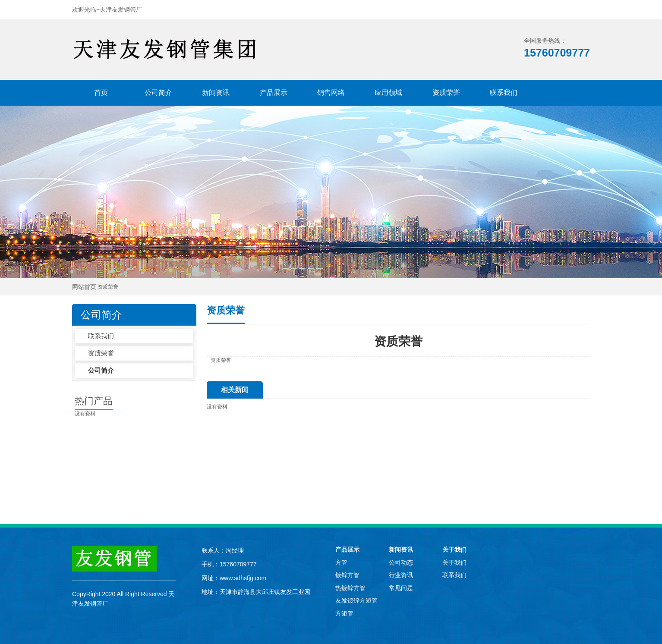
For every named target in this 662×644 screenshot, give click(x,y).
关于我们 (454, 550)
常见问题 (401, 588)
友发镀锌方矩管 (356, 600)
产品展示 (274, 93)
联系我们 (504, 93)
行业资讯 (401, 575)
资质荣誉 (446, 93)
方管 (341, 562)
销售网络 (331, 93)
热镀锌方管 (350, 588)
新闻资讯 (216, 93)
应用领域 (388, 93)
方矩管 (344, 613)
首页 (101, 93)
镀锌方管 (347, 575)
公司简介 (158, 93)
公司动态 (401, 562)
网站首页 (84, 287)
